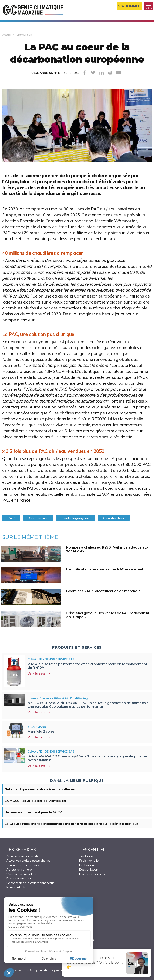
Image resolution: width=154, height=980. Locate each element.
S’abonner (129, 6)
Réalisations (87, 865)
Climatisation (114, 518)
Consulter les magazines (23, 865)
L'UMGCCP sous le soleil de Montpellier (36, 801)
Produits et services (92, 874)
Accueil (7, 35)
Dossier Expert (89, 869)
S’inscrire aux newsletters (23, 874)
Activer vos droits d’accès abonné (28, 861)
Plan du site (45, 970)
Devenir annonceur (19, 878)
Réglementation (90, 861)
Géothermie (38, 518)
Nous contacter (16, 887)
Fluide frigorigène (75, 518)
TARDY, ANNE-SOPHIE (44, 73)
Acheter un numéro (19, 869)
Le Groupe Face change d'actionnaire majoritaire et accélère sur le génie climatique (71, 824)
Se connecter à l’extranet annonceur (30, 883)
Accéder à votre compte (22, 856)
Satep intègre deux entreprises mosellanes (40, 789)
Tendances (86, 856)
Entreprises (24, 35)
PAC (11, 518)
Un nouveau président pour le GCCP (33, 812)
